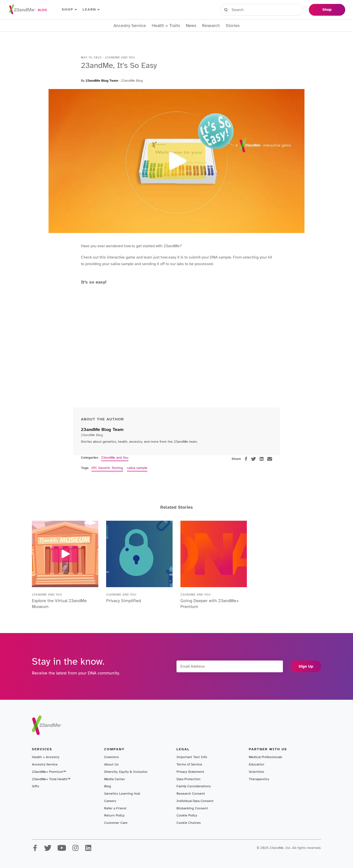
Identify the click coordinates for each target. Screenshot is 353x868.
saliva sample (137, 468)
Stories (233, 26)
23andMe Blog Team (102, 81)
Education (257, 764)
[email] (270, 459)
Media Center (115, 779)
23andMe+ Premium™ (49, 772)
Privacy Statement (190, 772)
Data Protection (189, 779)
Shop (69, 10)
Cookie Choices (189, 823)
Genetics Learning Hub (122, 794)
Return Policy (114, 815)
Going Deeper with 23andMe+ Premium (210, 604)
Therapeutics (259, 779)
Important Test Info (192, 757)
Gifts (36, 786)
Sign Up (306, 666)
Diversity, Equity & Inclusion (126, 772)
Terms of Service (189, 764)
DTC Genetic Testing (107, 468)
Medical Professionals (265, 757)
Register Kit (272, 10)
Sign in (243, 10)
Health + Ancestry (46, 757)
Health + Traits (166, 26)
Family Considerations (194, 786)
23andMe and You (115, 458)
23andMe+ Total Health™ (51, 779)
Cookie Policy (187, 815)
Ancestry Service (130, 26)
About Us (111, 764)
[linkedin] (262, 459)
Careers (110, 801)
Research (211, 26)
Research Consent (191, 794)
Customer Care (116, 823)
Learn (91, 10)
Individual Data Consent (195, 801)
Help (298, 10)
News (191, 26)
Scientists (257, 772)
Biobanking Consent (192, 808)
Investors (112, 757)
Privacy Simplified (124, 601)
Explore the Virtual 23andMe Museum (59, 604)
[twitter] (253, 459)
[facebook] (246, 459)
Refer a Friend (115, 808)
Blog (108, 786)
